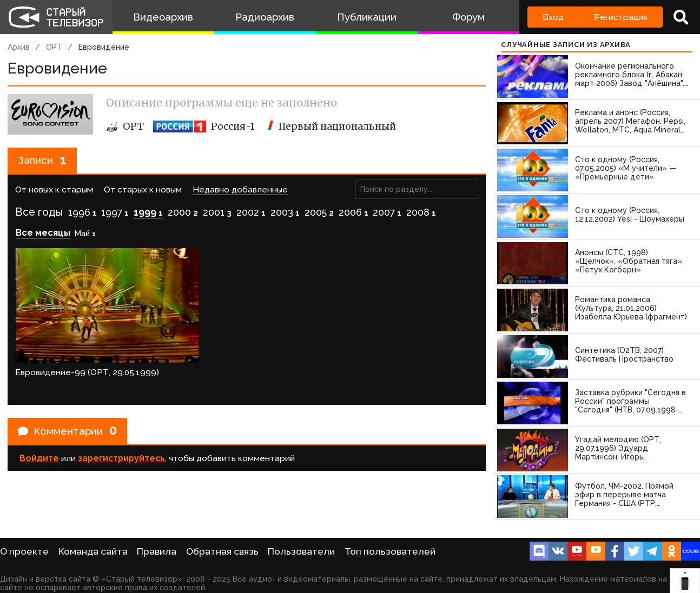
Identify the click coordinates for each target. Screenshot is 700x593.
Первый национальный (330, 126)
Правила (157, 551)
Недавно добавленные (240, 191)
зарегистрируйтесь (121, 441)
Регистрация (621, 17)
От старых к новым (143, 191)
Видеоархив (163, 17)
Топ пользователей (390, 551)
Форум (468, 17)
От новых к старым (54, 191)
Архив (19, 47)
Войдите (39, 441)
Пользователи (301, 551)
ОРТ (54, 47)
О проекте (24, 551)
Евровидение (104, 47)
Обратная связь (222, 551)
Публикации (367, 17)
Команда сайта (93, 551)
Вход (553, 17)
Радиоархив (265, 17)
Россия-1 (204, 126)
